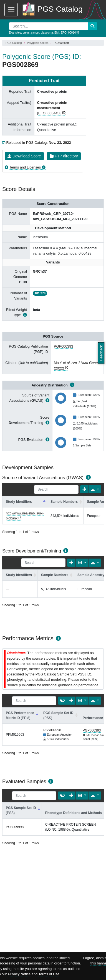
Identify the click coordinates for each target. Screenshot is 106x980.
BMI (57, 33)
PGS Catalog (14, 43)
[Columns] (82, 563)
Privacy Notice (19, 974)
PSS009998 (52, 730)
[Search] (56, 489)
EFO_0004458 (50, 113)
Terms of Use (49, 974)
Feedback (101, 353)
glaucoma (47, 33)
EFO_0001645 (70, 33)
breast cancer (31, 33)
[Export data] (95, 489)
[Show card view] (62, 701)
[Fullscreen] (84, 489)
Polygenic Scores (38, 43)
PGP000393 (64, 346)
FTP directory (64, 156)
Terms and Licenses (25, 167)
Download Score (24, 156)
